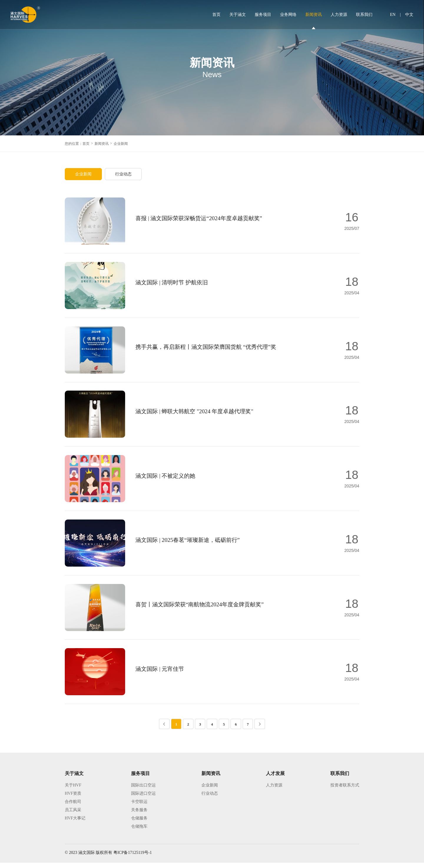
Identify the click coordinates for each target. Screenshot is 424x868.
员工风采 (73, 815)
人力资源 (339, 15)
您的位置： (74, 144)
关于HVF (73, 790)
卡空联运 (139, 807)
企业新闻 (121, 144)
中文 (409, 15)
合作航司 (73, 807)
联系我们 (364, 15)
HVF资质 (73, 799)
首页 (216, 15)
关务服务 (139, 815)
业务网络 (288, 15)
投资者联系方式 (345, 790)
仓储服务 (139, 823)
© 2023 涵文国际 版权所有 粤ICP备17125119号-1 (108, 858)
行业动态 (124, 174)
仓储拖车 (139, 832)
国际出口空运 (143, 790)
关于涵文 (238, 15)
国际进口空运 (143, 799)
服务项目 (263, 15)
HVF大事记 (75, 823)
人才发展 (275, 779)
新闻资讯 (314, 15)
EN (393, 15)
